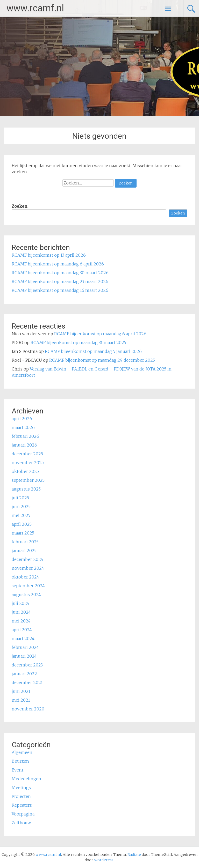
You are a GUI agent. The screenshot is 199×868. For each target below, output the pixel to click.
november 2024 (28, 568)
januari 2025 (24, 551)
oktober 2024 (25, 577)
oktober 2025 (25, 471)
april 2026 (22, 419)
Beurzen (20, 761)
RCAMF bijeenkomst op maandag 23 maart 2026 (60, 281)
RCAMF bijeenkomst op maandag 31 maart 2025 (78, 343)
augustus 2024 (26, 595)
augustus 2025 (26, 489)
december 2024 (27, 559)
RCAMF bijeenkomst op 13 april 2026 (49, 255)
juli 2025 (20, 498)
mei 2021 (21, 700)
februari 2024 (25, 647)
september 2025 (28, 480)
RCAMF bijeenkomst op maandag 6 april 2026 (58, 264)
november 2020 (28, 709)
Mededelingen (26, 779)
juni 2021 (21, 691)
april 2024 (22, 630)
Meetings (21, 788)
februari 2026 (25, 436)
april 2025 (22, 524)
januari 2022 (24, 674)
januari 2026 (24, 445)
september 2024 (28, 586)
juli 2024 (20, 603)
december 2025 (27, 454)
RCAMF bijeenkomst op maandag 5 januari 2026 (93, 351)
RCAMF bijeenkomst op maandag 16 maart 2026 (60, 290)
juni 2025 (21, 507)
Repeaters (22, 805)
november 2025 (28, 463)
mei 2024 (21, 621)
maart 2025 (23, 533)
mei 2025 (21, 515)
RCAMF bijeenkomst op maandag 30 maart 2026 (60, 273)
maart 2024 (23, 639)
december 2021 (27, 682)
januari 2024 (24, 656)
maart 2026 (23, 427)
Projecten (21, 796)
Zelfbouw (21, 823)
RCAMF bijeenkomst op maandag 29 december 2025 (102, 360)
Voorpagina (23, 814)
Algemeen (22, 752)
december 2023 (27, 665)
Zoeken (19, 206)
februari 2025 (25, 542)
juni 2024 (21, 612)
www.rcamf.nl (35, 8)
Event (17, 770)
